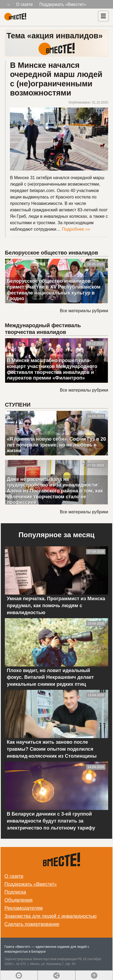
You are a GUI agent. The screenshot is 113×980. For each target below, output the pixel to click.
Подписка (15, 892)
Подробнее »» (76, 229)
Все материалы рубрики (84, 311)
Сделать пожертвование (32, 924)
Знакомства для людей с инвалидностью (51, 916)
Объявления (19, 900)
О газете (25, 4)
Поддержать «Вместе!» (63, 4)
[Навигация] (103, 16)
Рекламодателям (24, 908)
